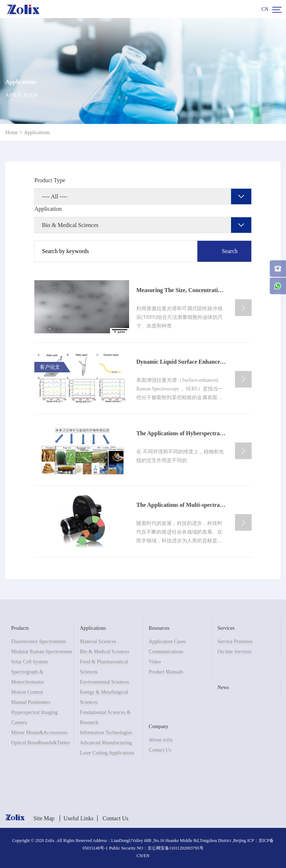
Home (12, 132)
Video (155, 662)
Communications (166, 652)
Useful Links (79, 818)
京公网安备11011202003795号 (176, 848)
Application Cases (167, 642)
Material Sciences (98, 642)
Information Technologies (106, 733)
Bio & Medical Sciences (104, 652)
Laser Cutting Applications (107, 753)
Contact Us (160, 750)
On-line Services (235, 652)
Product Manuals (166, 672)
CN (265, 9)
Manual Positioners (31, 702)
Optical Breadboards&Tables (41, 743)
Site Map (44, 818)
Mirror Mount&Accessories (39, 733)
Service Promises (235, 642)
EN (147, 856)
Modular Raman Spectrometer (42, 652)
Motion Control (27, 692)
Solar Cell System (29, 662)
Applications (37, 132)
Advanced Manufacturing (106, 743)
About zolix (161, 740)
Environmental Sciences (104, 682)
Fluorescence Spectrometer (39, 642)
